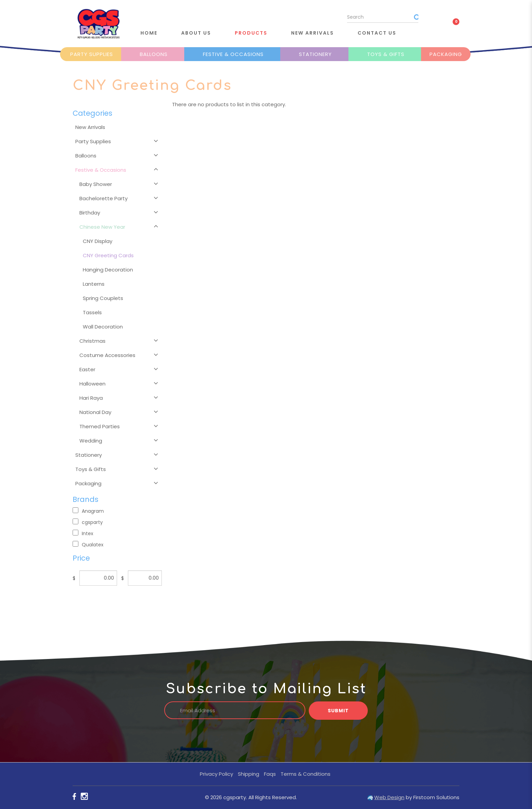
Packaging (446, 54)
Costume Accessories (107, 355)
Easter (87, 369)
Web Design (389, 797)
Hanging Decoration (108, 270)
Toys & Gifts (386, 54)
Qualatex (88, 544)
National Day (95, 412)
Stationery (315, 54)
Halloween (92, 384)
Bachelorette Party (103, 198)
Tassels (92, 312)
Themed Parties (100, 426)
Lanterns (94, 284)
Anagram (88, 511)
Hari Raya (91, 398)
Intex (83, 533)
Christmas (92, 341)
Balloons (154, 54)
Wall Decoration (103, 327)
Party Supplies (92, 54)
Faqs (270, 774)
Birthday (90, 213)
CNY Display (98, 241)
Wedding (91, 441)
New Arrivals (90, 127)
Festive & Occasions (233, 54)
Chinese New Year (102, 227)
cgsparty (88, 522)
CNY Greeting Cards (108, 255)
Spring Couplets (103, 298)
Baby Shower (96, 184)
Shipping (249, 774)
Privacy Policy (216, 774)
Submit (338, 711)
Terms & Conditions (306, 774)
